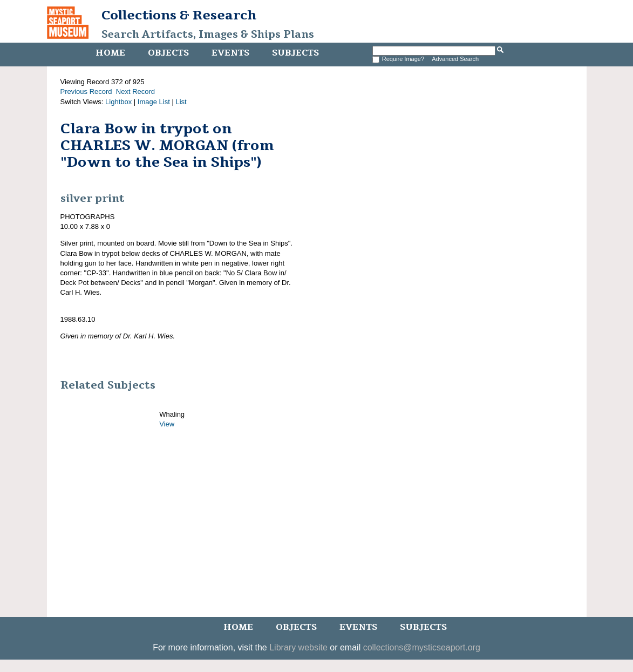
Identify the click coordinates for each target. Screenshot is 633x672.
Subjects (295, 53)
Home (110, 53)
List (181, 102)
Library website (298, 647)
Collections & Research (179, 15)
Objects (168, 53)
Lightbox (118, 102)
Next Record (135, 91)
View (167, 424)
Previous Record (86, 91)
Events (230, 53)
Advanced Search (455, 59)
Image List (154, 102)
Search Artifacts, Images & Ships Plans (208, 35)
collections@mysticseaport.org (422, 647)
